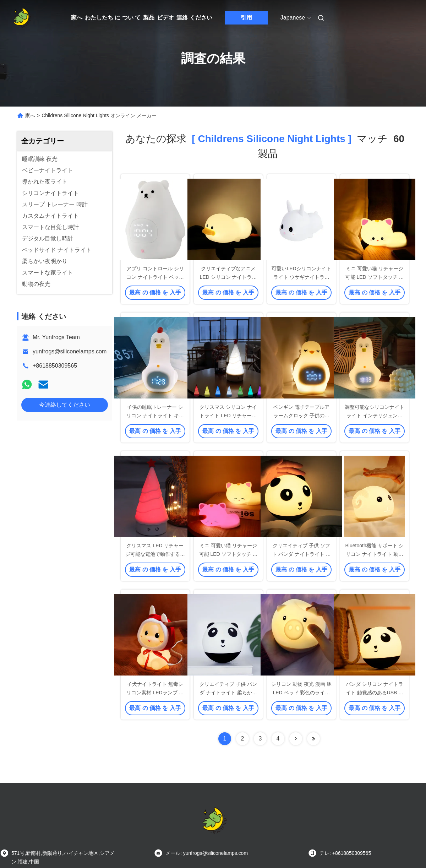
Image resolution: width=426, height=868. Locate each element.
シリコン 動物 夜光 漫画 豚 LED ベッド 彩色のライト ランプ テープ (301, 693)
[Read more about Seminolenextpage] (296, 739)
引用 (246, 18)
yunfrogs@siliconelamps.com (70, 351)
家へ (77, 18)
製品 (149, 18)
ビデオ (165, 18)
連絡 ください (194, 18)
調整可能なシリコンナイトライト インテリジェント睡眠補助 (375, 416)
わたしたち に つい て (113, 18)
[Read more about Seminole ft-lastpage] (313, 739)
